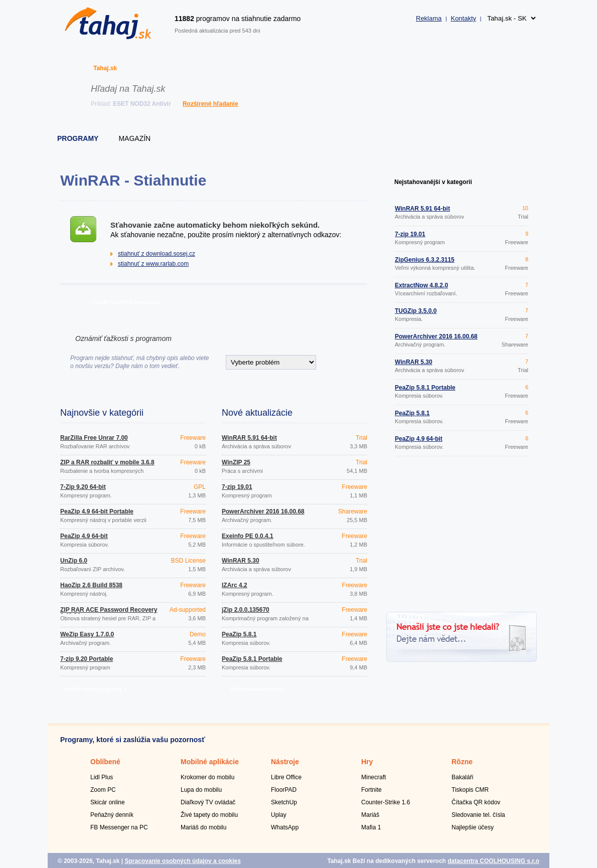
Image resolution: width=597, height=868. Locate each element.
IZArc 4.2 (235, 585)
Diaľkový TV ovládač (208, 802)
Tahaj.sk (105, 68)
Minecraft (374, 777)
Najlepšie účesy (473, 827)
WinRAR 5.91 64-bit (249, 438)
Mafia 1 (371, 827)
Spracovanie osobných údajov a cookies (182, 861)
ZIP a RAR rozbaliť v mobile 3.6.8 (107, 462)
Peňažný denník (112, 815)
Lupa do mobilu (201, 790)
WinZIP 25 (236, 462)
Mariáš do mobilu (203, 827)
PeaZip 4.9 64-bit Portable (97, 511)
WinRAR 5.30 (241, 561)
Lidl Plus (102, 777)
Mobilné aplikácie (210, 762)
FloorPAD (284, 790)
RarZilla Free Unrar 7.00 (94, 438)
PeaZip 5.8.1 (239, 634)
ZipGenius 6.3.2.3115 (425, 260)
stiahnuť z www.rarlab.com (153, 264)
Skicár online (108, 802)
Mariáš (370, 815)
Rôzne (462, 762)
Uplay (279, 815)
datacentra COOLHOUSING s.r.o (493, 861)
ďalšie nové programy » (96, 689)
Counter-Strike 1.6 (386, 802)
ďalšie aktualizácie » (257, 689)
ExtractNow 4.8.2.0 (421, 285)
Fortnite (371, 790)
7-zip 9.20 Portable (87, 659)
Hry (367, 762)
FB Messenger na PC (119, 827)
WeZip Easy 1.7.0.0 (87, 634)
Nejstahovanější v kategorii (433, 182)
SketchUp (284, 802)
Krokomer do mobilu (207, 777)
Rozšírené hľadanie (210, 104)
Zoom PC (103, 790)
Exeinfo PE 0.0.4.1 (248, 536)
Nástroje (285, 762)
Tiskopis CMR (470, 790)
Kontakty (463, 18)
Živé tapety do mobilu (209, 815)
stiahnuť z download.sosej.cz (157, 254)
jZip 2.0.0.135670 (246, 610)
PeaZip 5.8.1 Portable (252, 659)
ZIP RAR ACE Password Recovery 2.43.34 (109, 613)
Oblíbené (105, 762)
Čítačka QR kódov (476, 802)
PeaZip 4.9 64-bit (84, 536)
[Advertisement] (462, 536)
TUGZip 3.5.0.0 (416, 311)
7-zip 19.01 (237, 487)
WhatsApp (285, 827)
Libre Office (286, 777)
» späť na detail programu (126, 302)
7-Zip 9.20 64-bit (83, 487)
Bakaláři (462, 777)
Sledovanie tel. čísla (478, 815)
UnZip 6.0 (74, 561)
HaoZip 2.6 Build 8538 (91, 585)
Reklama (429, 18)
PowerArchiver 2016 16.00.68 (263, 511)
